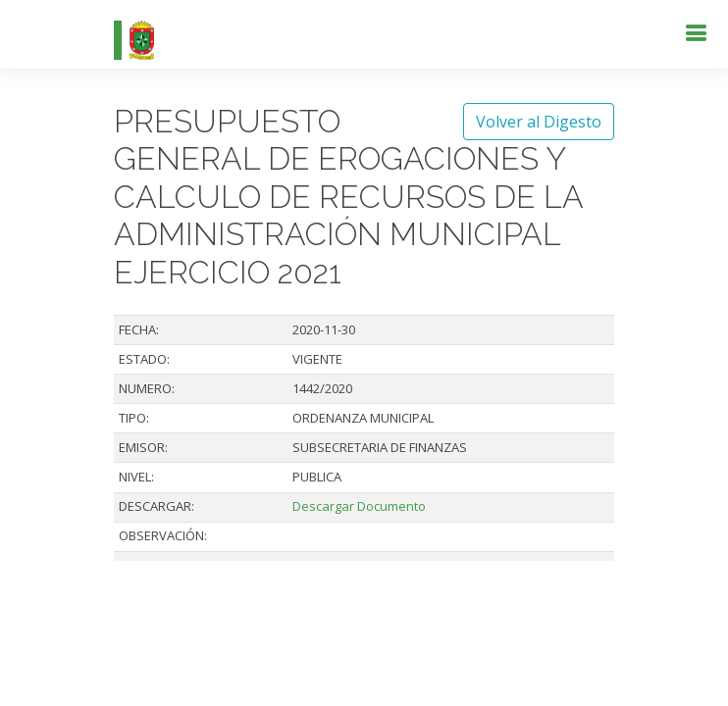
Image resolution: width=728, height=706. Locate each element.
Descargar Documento (359, 506)
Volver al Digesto (539, 122)
